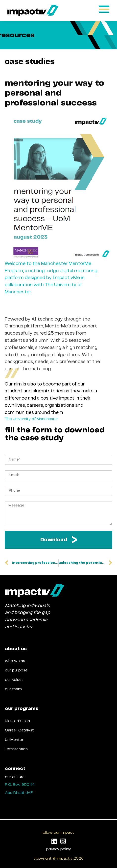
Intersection (16, 749)
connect (15, 769)
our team (13, 689)
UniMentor (14, 740)
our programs (22, 709)
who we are (16, 661)
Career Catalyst (19, 730)
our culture (15, 777)
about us (16, 649)
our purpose (16, 670)
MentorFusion (17, 721)
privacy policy (59, 849)
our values (14, 680)
